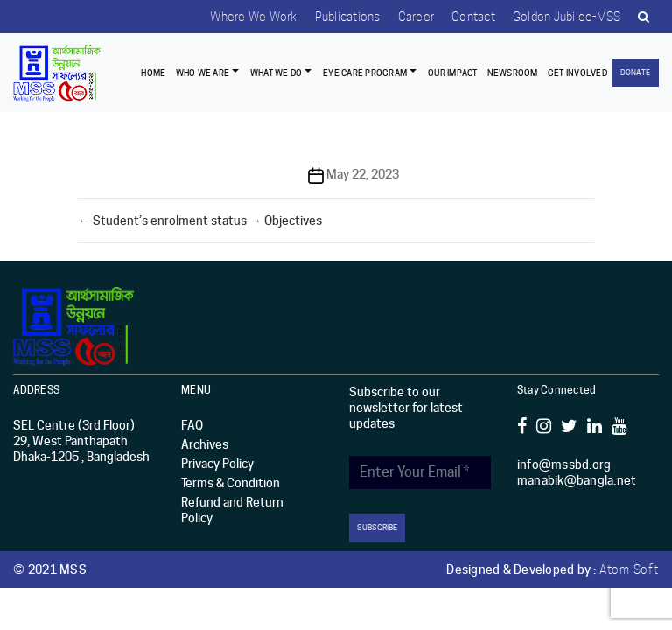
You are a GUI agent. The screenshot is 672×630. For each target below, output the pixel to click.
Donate (635, 72)
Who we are (203, 73)
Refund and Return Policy (232, 510)
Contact (473, 17)
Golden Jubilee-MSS (567, 17)
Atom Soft (629, 570)
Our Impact (453, 73)
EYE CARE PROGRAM (365, 73)
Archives (205, 444)
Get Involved (577, 73)
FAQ (192, 425)
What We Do (276, 73)
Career (416, 17)
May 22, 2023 (363, 174)
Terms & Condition (231, 483)
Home (153, 73)
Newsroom (513, 73)
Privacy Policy (217, 464)
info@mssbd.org (564, 465)
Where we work (253, 17)
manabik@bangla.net (577, 480)
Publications (348, 17)
